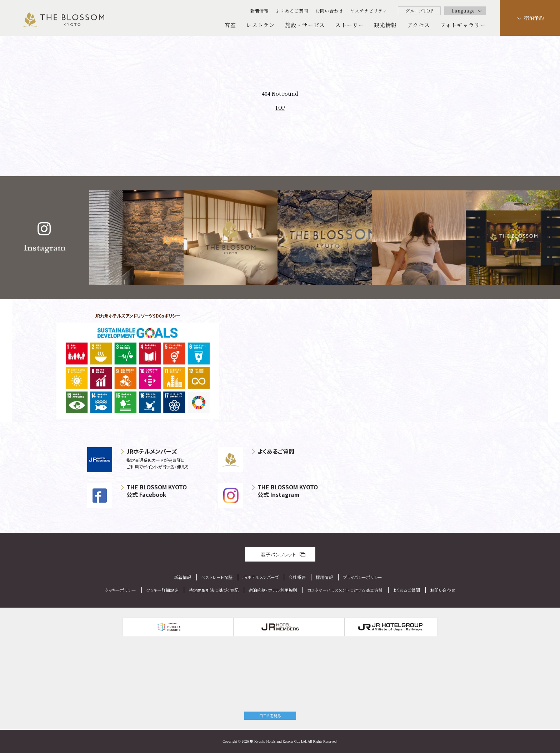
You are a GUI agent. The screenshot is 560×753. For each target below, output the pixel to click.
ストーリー (349, 25)
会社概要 (297, 577)
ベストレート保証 (217, 577)
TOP (280, 108)
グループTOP (419, 11)
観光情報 (385, 25)
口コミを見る (270, 715)
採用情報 (324, 577)
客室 (230, 25)
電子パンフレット (278, 554)
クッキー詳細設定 (162, 590)
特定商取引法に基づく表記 (214, 590)
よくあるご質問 (292, 11)
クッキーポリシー (120, 590)
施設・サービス (305, 25)
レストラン (261, 25)
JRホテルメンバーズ (261, 577)
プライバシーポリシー (362, 577)
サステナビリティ (369, 11)
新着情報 (260, 11)
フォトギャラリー (463, 25)
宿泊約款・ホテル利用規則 (273, 590)
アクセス (419, 25)
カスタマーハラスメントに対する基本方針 (345, 590)
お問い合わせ (329, 11)
